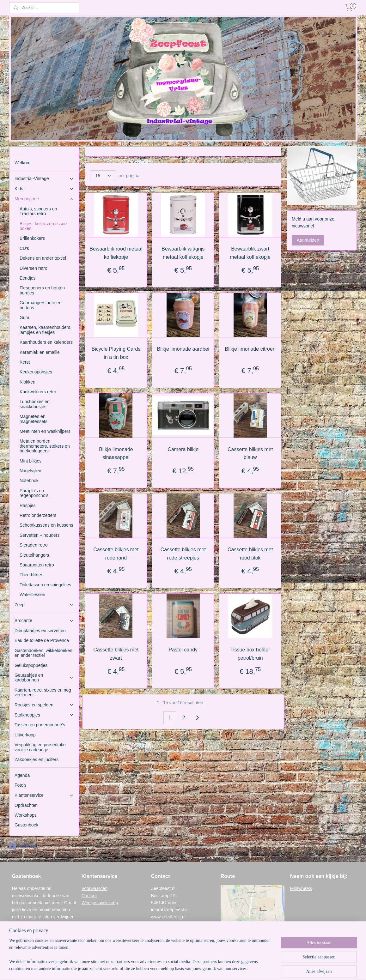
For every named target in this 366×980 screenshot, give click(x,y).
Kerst (25, 362)
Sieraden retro (34, 545)
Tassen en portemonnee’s (40, 725)
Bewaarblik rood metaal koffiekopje (116, 253)
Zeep (44, 605)
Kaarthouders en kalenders (46, 342)
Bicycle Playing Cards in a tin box (116, 353)
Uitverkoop (25, 735)
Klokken (27, 382)
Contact (89, 896)
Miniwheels (301, 888)
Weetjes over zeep (100, 903)
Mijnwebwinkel (242, 968)
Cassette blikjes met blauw (250, 454)
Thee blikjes (31, 575)
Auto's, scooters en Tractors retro (38, 211)
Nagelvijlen (30, 471)
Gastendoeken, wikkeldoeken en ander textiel (43, 653)
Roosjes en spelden (44, 705)
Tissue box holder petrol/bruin (250, 654)
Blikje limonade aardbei (183, 349)
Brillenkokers (32, 238)
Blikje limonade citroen (250, 349)
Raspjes (28, 505)
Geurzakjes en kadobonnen (44, 678)
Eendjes (28, 278)
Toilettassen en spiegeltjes (45, 585)
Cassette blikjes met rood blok (250, 554)
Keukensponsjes (36, 372)
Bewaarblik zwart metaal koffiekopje (250, 253)
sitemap (161, 968)
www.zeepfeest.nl (168, 917)
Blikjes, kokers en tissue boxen (43, 226)
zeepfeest (23, 846)
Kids (44, 189)
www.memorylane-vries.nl (176, 931)
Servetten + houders (40, 535)
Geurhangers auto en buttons (40, 305)
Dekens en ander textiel (43, 258)
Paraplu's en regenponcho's (34, 493)
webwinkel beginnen (193, 968)
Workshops (26, 815)
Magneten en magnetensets (34, 419)
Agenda (22, 775)
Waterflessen (32, 595)
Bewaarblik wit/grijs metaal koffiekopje (183, 253)
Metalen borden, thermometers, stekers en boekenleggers (45, 446)
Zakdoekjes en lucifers (37, 759)
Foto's (21, 785)
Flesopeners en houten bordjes (42, 290)
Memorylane (44, 199)
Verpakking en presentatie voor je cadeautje (40, 747)
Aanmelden (308, 240)
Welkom (22, 163)
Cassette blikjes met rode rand (116, 554)
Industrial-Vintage (44, 179)
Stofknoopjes (44, 715)
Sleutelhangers (34, 555)
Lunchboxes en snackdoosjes (35, 404)
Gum (24, 318)
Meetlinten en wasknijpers (45, 431)
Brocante (44, 621)
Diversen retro (34, 268)
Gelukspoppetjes (31, 665)
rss (172, 968)
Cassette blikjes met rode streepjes (183, 554)
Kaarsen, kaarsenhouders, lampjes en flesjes (46, 330)
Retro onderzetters (38, 515)
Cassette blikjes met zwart (116, 654)
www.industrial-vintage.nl (175, 924)
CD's (24, 248)
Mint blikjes (30, 461)
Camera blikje (183, 449)
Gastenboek (27, 825)
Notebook (29, 481)
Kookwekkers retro (38, 392)
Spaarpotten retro (37, 565)
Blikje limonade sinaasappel (116, 454)
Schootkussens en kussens (46, 525)
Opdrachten (26, 805)
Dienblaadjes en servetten (40, 631)
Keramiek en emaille (40, 352)
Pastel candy (183, 650)
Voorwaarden (95, 888)
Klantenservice (44, 795)
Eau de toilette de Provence (42, 640)
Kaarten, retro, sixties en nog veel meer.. (43, 692)
